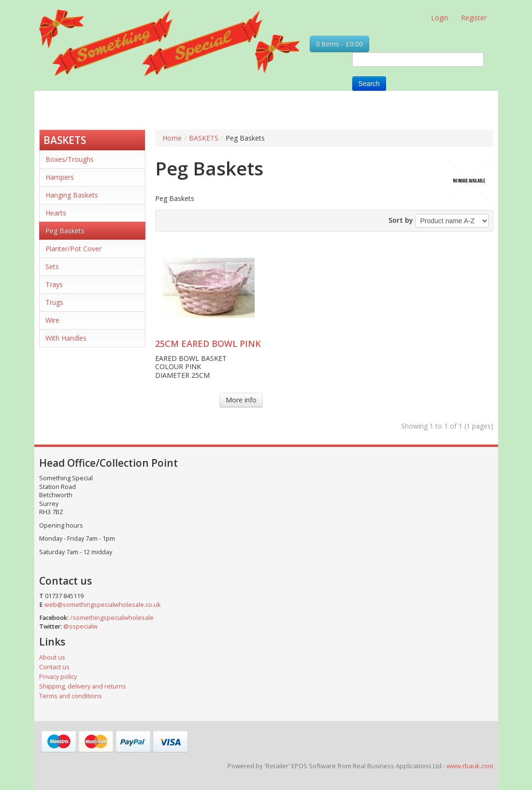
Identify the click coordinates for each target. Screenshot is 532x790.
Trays (54, 284)
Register (474, 18)
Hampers (60, 177)
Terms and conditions (71, 696)
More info (241, 400)
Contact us (54, 667)
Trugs (54, 302)
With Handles (66, 338)
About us (52, 657)
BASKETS (65, 140)
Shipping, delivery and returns (83, 686)
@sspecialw (80, 626)
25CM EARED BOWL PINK (208, 344)
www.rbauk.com (470, 766)
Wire (52, 320)
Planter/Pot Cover (73, 249)
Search (369, 84)
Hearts (56, 213)
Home (172, 138)
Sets (52, 266)
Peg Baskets (65, 231)
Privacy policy (58, 677)
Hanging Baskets (72, 195)
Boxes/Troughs (70, 159)
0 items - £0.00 (339, 44)
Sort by (401, 220)
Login (440, 18)
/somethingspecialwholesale (112, 618)
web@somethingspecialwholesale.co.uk (102, 605)
